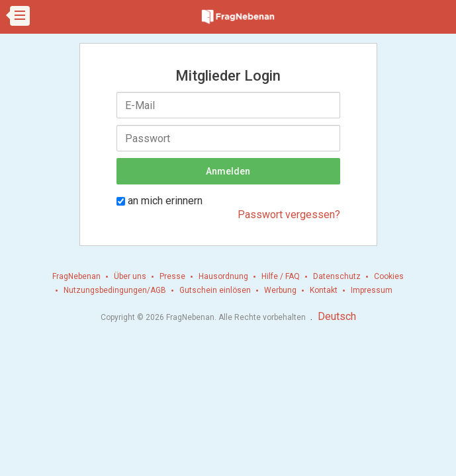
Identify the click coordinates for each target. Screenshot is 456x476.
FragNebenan (76, 276)
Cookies (389, 276)
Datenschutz (337, 276)
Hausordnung (223, 276)
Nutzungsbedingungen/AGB (115, 290)
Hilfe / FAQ (281, 276)
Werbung (280, 290)
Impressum (372, 290)
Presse (172, 276)
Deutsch (337, 316)
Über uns (130, 276)
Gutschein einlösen (215, 290)
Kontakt (324, 290)
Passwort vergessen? (289, 215)
